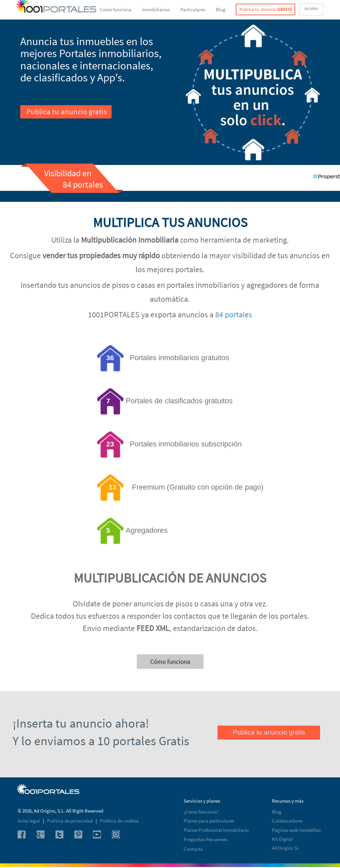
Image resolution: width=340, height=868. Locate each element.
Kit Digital (282, 839)
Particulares (193, 9)
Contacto (193, 849)
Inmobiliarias (156, 9)
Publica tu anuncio (265, 9)
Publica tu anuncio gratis (67, 111)
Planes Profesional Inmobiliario (216, 830)
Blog (221, 9)
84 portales (234, 315)
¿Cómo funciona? (201, 812)
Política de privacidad (70, 821)
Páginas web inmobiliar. (297, 830)
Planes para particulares (209, 821)
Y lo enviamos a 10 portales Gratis (101, 741)
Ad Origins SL (286, 848)
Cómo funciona (116, 9)
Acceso (311, 8)
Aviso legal (29, 821)
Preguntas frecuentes (205, 839)
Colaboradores (287, 821)
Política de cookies (119, 821)
